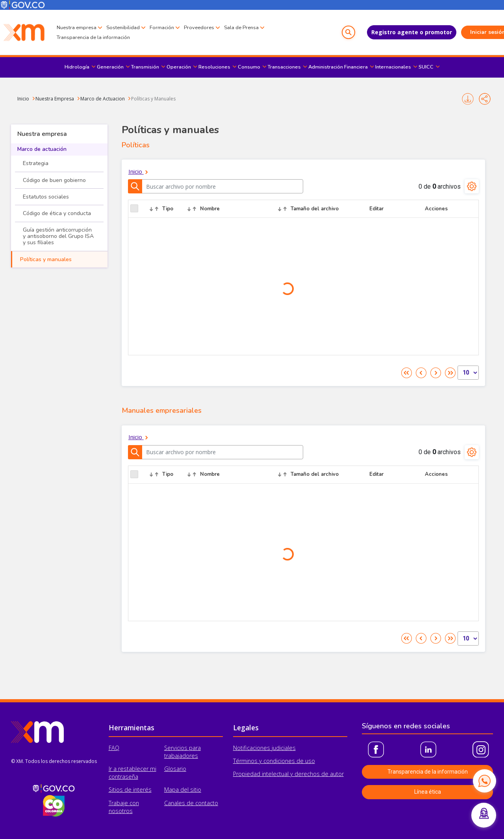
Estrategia (36, 163)
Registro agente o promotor (395, 32)
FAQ (114, 748)
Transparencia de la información (93, 37)
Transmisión (145, 67)
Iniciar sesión (471, 32)
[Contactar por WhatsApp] (484, 781)
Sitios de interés (130, 790)
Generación (110, 67)
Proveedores (199, 28)
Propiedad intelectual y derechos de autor (288, 774)
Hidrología (77, 67)
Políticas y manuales (46, 259)
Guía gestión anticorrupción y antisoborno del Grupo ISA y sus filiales (58, 236)
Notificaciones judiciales (264, 748)
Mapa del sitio (183, 790)
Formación (162, 28)
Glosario (175, 769)
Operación (179, 67)
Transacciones (284, 67)
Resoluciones (214, 67)
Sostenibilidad (123, 28)
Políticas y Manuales (153, 99)
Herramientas (132, 728)
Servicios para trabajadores (183, 752)
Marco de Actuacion (103, 99)
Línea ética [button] (428, 792)
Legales (246, 728)
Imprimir (468, 99)
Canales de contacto (191, 803)
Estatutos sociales (46, 197)
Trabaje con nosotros (124, 807)
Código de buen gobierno (54, 180)
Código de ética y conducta (57, 213)
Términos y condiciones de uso (274, 761)
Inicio (23, 99)
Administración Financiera (338, 67)
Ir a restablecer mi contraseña (132, 773)
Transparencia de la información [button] (428, 772)
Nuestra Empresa (55, 99)
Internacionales (393, 67)
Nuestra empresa (77, 28)
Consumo (249, 67)
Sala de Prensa (241, 28)
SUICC (426, 67)
